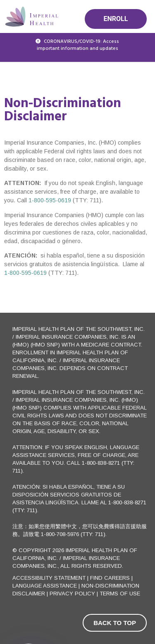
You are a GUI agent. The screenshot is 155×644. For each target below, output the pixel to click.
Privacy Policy (72, 594)
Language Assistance (45, 586)
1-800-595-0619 (49, 200)
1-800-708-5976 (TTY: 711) (73, 534)
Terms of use (120, 594)
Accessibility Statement (50, 578)
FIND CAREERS (110, 578)
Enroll (116, 19)
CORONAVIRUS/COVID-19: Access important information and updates (78, 45)
